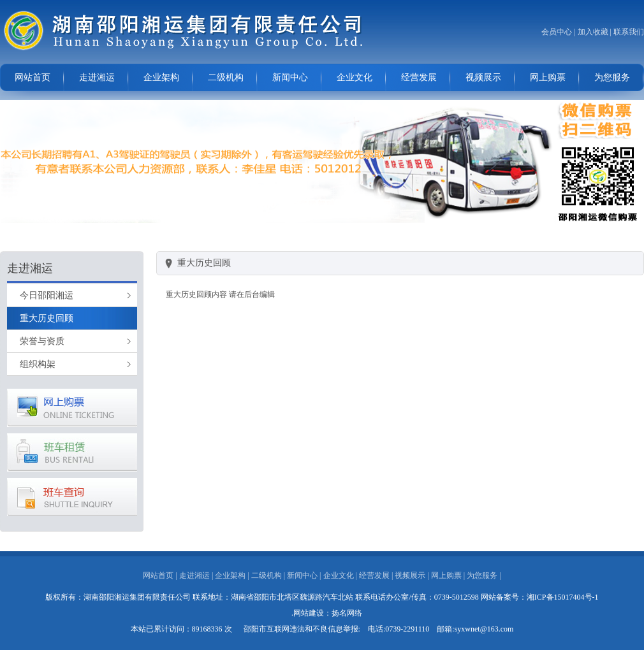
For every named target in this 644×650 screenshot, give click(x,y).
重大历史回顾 (47, 318)
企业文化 (355, 77)
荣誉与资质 (42, 341)
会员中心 (557, 32)
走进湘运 (97, 77)
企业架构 (161, 77)
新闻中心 (290, 77)
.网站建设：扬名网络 (327, 613)
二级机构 (226, 77)
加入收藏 (593, 32)
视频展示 (483, 77)
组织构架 (38, 364)
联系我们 (629, 32)
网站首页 (33, 77)
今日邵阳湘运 (47, 295)
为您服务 (612, 77)
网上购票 (548, 77)
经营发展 (419, 77)
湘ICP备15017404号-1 (563, 597)
